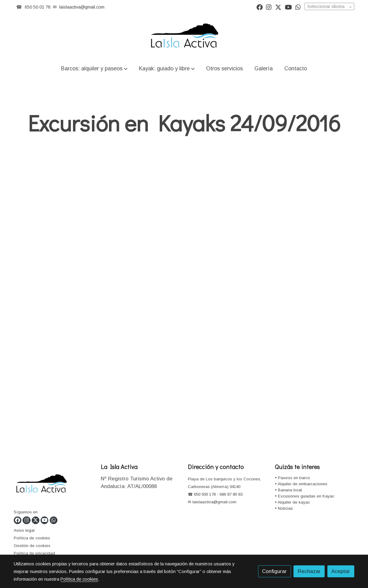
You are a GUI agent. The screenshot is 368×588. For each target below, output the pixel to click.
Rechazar (309, 571)
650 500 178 (204, 494)
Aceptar (341, 571)
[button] (94, 68)
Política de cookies (32, 538)
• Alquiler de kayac (292, 502)
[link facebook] (260, 7)
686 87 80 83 (231, 494)
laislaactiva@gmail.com (82, 7)
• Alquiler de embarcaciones (301, 484)
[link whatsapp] (298, 7)
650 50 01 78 (38, 7)
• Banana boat (288, 490)
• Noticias (284, 508)
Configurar (274, 571)
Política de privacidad (34, 553)
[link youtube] (288, 7)
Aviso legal (24, 530)
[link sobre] (53, 485)
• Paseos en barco (292, 478)
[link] (184, 36)
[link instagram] (269, 7)
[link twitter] (278, 7)
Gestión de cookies (32, 546)
